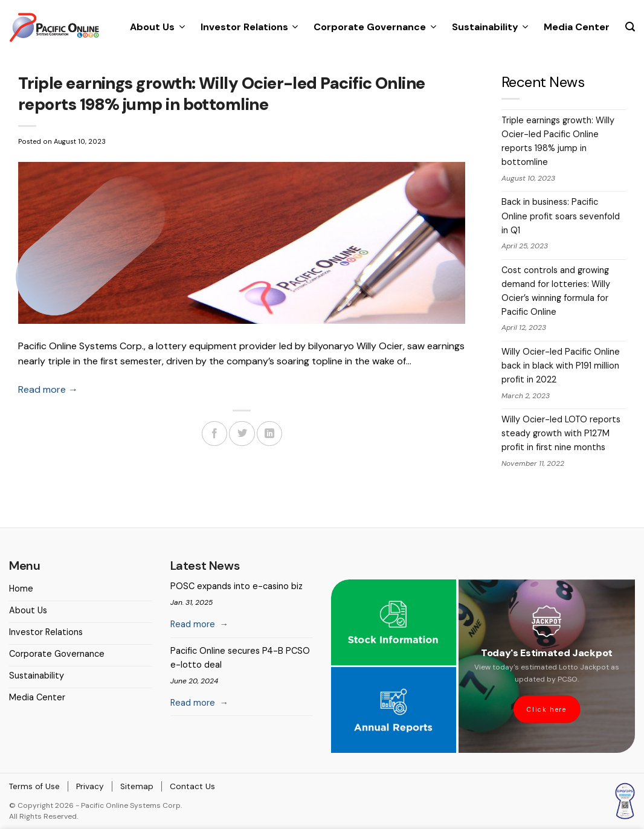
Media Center (577, 27)
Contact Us (192, 786)
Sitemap (137, 786)
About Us (157, 27)
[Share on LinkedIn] (269, 434)
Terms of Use (34, 786)
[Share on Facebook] (214, 434)
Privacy (90, 786)
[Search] (630, 27)
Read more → (48, 389)
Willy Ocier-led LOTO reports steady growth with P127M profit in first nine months (561, 433)
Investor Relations (249, 27)
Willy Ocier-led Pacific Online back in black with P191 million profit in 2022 (561, 366)
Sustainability (490, 27)
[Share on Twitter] (242, 434)
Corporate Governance (375, 27)
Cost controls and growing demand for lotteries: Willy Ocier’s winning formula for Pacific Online (556, 291)
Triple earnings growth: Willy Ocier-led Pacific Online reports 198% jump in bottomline (558, 141)
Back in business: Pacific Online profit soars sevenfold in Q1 (561, 216)
